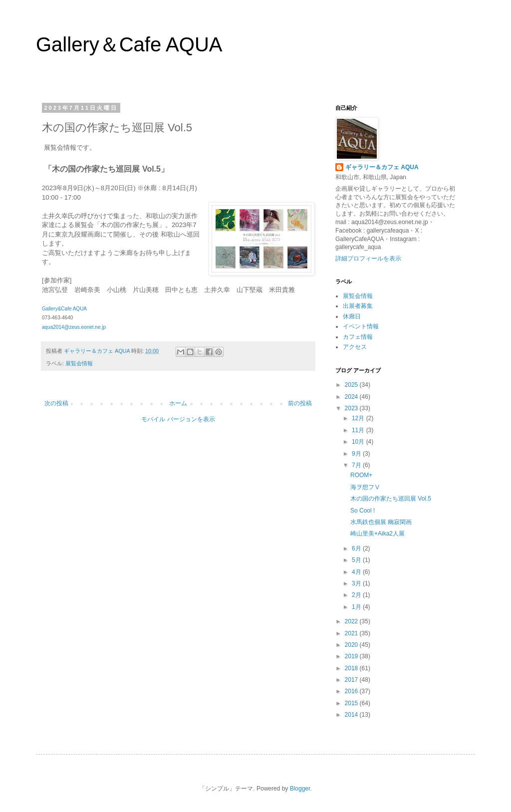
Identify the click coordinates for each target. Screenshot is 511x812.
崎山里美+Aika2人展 (378, 534)
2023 (352, 408)
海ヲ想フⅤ (365, 487)
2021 (352, 633)
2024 (352, 397)
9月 (357, 454)
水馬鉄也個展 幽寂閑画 (381, 522)
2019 (352, 656)
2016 (352, 691)
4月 (357, 572)
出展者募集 (358, 306)
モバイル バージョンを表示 (178, 419)
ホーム (178, 403)
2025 (352, 385)
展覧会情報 (79, 363)
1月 (357, 607)
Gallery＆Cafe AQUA (129, 44)
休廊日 (352, 316)
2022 (352, 621)
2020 (352, 645)
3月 (357, 583)
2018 (352, 668)
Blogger (300, 789)
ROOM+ (361, 475)
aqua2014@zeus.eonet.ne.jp (74, 327)
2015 (352, 703)
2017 (352, 680)
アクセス (355, 347)
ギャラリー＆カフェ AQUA (382, 167)
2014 (352, 715)
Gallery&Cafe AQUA (64, 309)
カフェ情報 (358, 337)
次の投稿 (56, 403)
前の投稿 (300, 403)
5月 (357, 560)
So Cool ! (363, 511)
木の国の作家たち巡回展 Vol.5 (391, 499)
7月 (357, 465)
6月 (357, 548)
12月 (359, 418)
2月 (357, 595)
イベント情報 (361, 326)
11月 (359, 430)
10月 (359, 442)
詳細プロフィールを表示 (368, 259)
